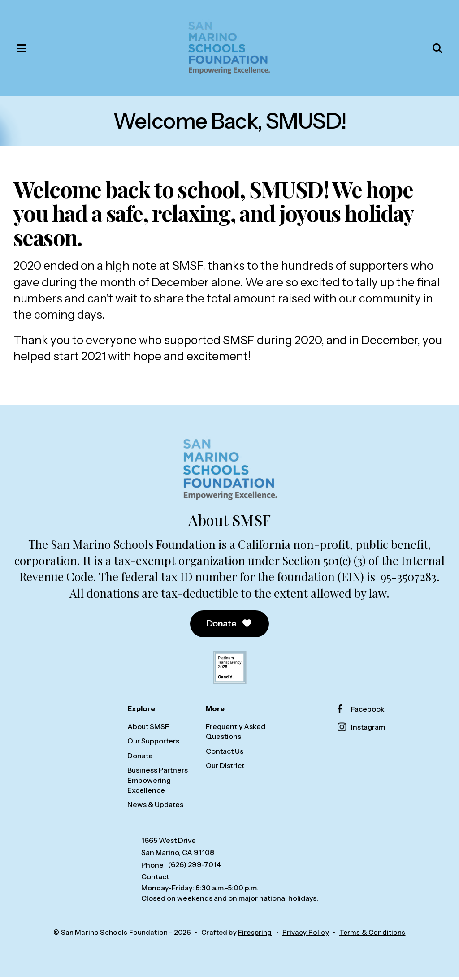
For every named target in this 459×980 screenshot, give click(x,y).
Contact (155, 880)
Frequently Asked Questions (236, 735)
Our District (225, 769)
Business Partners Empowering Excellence (158, 784)
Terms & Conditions (372, 936)
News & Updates (155, 808)
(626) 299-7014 (195, 868)
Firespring (255, 936)
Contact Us (225, 754)
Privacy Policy (306, 936)
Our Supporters (153, 744)
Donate (230, 627)
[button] (20, 50)
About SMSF (148, 730)
